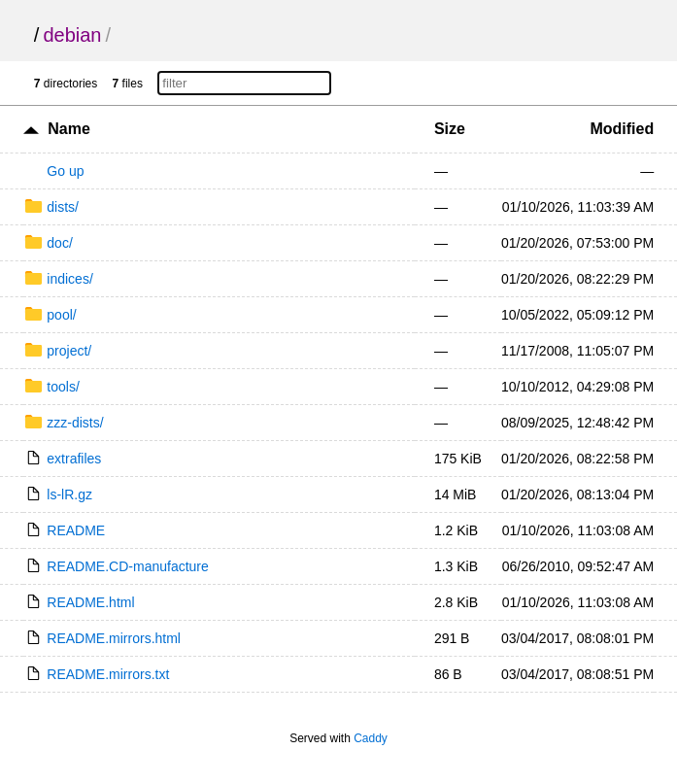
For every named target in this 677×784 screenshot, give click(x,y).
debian (72, 35)
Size (450, 129)
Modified (622, 129)
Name (69, 129)
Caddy (371, 738)
